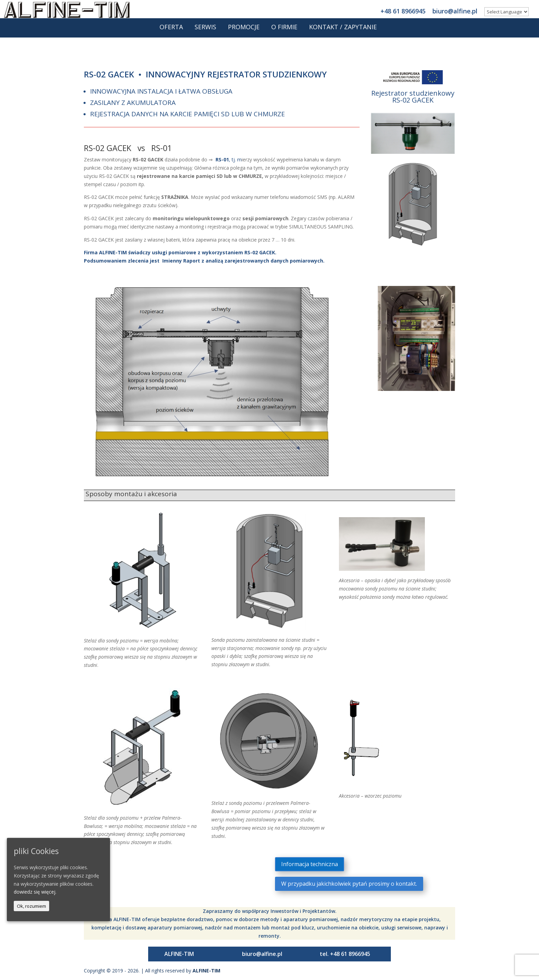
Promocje (244, 30)
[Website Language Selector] (507, 12)
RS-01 (222, 159)
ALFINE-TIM (179, 954)
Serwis (205, 30)
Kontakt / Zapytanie (343, 30)
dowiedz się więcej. (35, 892)
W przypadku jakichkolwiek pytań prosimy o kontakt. (349, 884)
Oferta (171, 30)
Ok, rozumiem (31, 906)
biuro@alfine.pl (455, 11)
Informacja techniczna (310, 864)
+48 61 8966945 (403, 11)
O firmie (284, 30)
